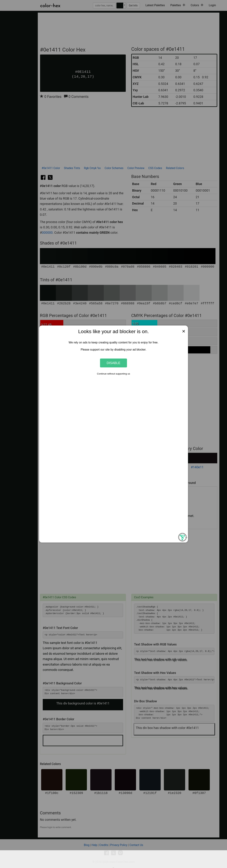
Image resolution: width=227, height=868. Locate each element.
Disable (113, 363)
